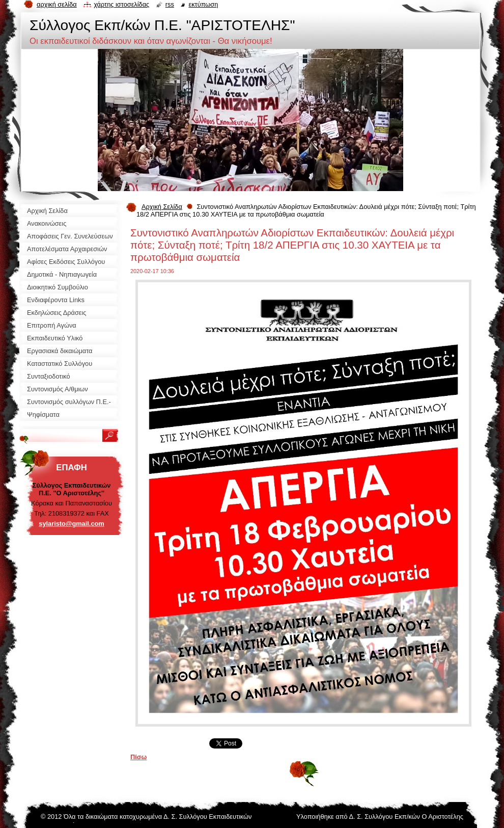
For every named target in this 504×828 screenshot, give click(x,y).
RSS (170, 4)
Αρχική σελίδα (57, 4)
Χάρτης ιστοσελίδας (121, 4)
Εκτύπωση (203, 4)
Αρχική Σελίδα (162, 207)
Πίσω (138, 757)
